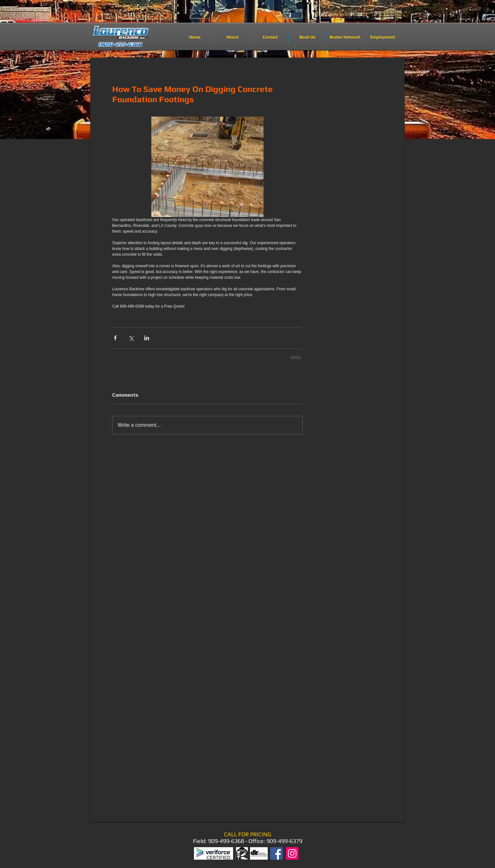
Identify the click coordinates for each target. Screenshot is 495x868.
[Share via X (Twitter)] (131, 338)
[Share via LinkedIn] (147, 338)
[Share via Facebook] (115, 338)
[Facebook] (277, 853)
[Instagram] (292, 853)
